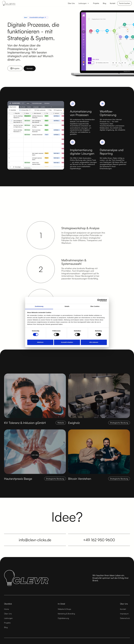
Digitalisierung (63, 618)
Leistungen (8, 618)
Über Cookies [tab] (95, 306)
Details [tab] (67, 306)
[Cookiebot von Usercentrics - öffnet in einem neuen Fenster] (99, 300)
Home (6, 609)
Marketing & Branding (66, 614)
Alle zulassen (94, 342)
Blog (6, 627)
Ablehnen (40, 342)
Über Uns (8, 614)
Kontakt (123, 609)
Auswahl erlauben (67, 342)
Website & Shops (64, 609)
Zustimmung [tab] (39, 306)
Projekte (7, 623)
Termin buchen (124, 3)
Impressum (124, 614)
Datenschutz (125, 618)
